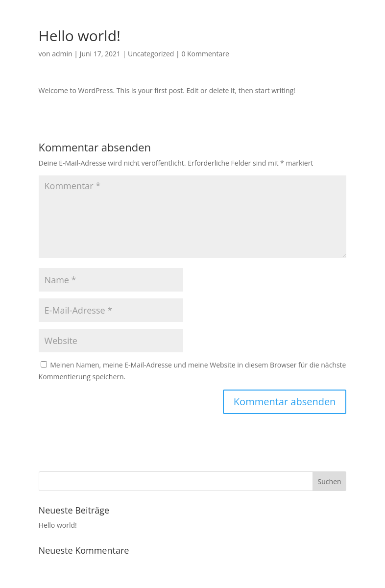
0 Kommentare (205, 54)
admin (62, 54)
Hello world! (58, 525)
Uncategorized (151, 54)
